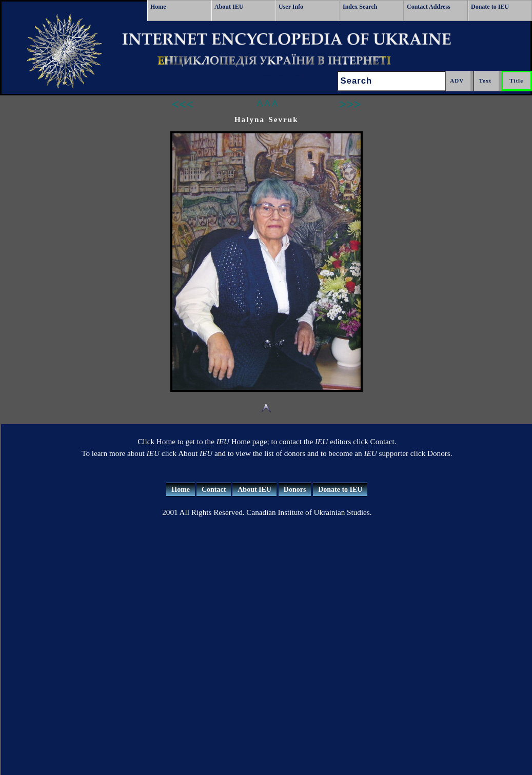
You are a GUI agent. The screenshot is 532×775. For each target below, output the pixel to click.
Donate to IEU (490, 7)
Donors (295, 490)
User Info (291, 7)
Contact (214, 490)
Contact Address (429, 7)
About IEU (229, 7)
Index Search (360, 7)
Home (158, 7)
